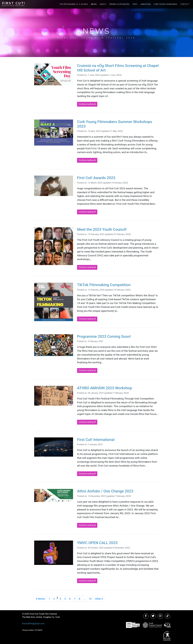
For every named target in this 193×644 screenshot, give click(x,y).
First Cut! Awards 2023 (96, 178)
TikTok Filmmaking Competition (104, 285)
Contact (185, 4)
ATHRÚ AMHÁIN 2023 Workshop (105, 388)
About (103, 4)
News (94, 4)
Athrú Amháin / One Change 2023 (105, 491)
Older (99, 599)
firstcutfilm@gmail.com (33, 624)
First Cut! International (96, 440)
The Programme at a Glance (74, 4)
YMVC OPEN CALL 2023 (97, 543)
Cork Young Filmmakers (165, 4)
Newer (41, 599)
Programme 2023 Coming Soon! (104, 336)
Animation (145, 4)
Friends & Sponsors (119, 4)
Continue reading (87, 104)
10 (90, 599)
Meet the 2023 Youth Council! (102, 229)
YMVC (135, 4)
